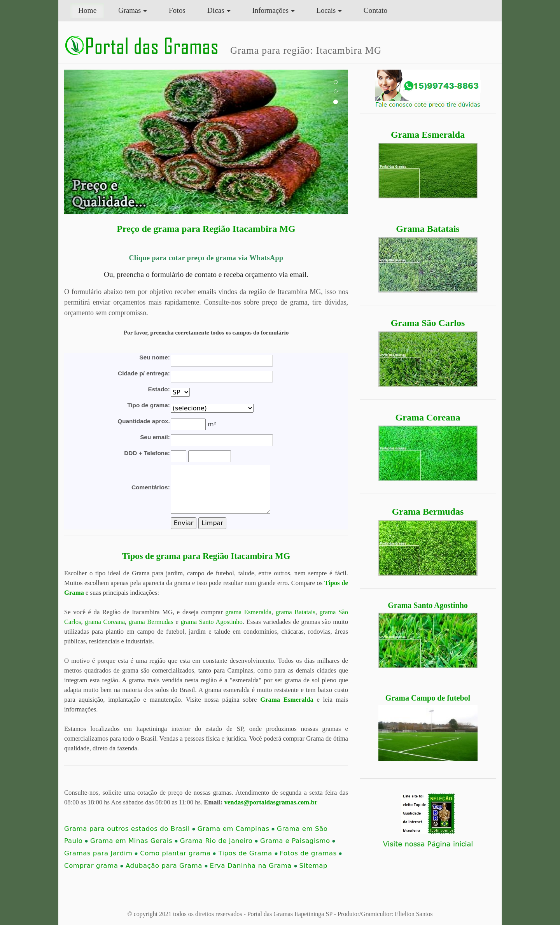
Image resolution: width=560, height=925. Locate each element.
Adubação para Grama (167, 866)
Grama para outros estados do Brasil (130, 829)
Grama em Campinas (236, 829)
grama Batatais (296, 612)
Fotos (177, 10)
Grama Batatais (428, 229)
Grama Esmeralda (428, 135)
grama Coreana (105, 622)
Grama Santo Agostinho (428, 605)
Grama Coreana (428, 417)
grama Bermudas (151, 622)
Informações (270, 10)
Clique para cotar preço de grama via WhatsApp (206, 258)
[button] (86, 142)
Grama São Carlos (428, 323)
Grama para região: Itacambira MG (306, 50)
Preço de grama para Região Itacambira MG (206, 229)
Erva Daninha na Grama (253, 866)
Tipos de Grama (248, 853)
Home (91, 10)
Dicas (216, 10)
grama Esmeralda (248, 612)
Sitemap (313, 866)
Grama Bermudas (428, 512)
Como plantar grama (178, 853)
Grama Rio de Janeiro (219, 841)
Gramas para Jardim (101, 853)
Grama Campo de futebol (428, 698)
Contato (375, 10)
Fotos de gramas (311, 853)
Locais (326, 10)
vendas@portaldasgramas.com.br (271, 802)
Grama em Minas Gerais (134, 841)
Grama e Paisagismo (298, 841)
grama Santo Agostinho (211, 622)
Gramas (129, 10)
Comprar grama (94, 866)
